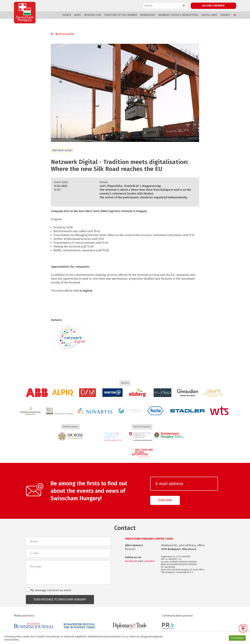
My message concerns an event (48, 590)
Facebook (131, 561)
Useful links (209, 15)
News (77, 15)
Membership (148, 15)
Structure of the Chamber (121, 15)
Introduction (92, 15)
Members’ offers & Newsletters (178, 15)
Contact (225, 15)
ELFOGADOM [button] (237, 638)
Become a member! (213, 6)
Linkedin (149, 561)
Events (67, 15)
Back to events (65, 34)
